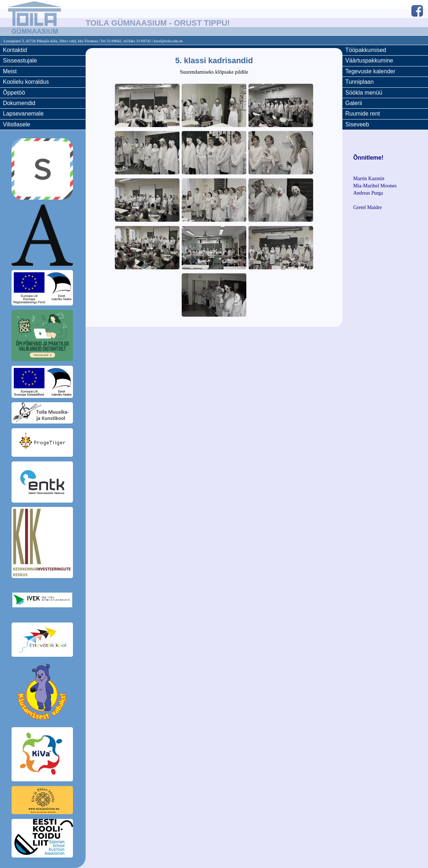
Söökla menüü (364, 93)
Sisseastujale (20, 60)
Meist (10, 71)
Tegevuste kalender (370, 71)
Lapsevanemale (23, 114)
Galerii (354, 103)
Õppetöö (14, 93)
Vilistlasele (16, 124)
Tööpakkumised (366, 50)
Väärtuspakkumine (369, 60)
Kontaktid (15, 50)
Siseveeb (357, 124)
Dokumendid (19, 103)
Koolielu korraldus (26, 82)
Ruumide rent (363, 114)
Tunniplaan (360, 82)
